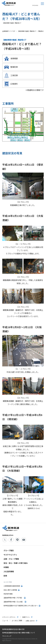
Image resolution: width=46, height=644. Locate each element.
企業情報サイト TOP (9, 31)
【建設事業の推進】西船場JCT (27, 31)
